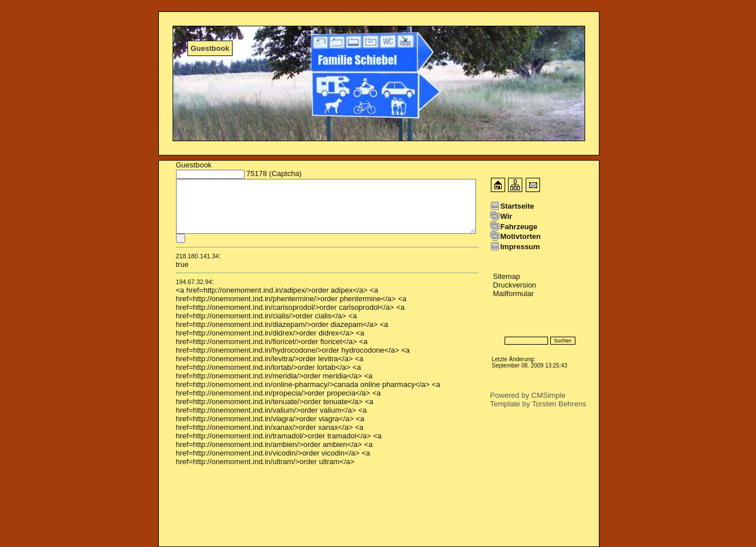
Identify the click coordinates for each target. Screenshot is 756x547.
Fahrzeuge (519, 227)
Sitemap (507, 276)
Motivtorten (521, 236)
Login (500, 324)
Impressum (520, 247)
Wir (507, 216)
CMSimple (549, 395)
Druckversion (515, 285)
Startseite (517, 206)
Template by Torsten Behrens (538, 404)
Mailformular (514, 294)
